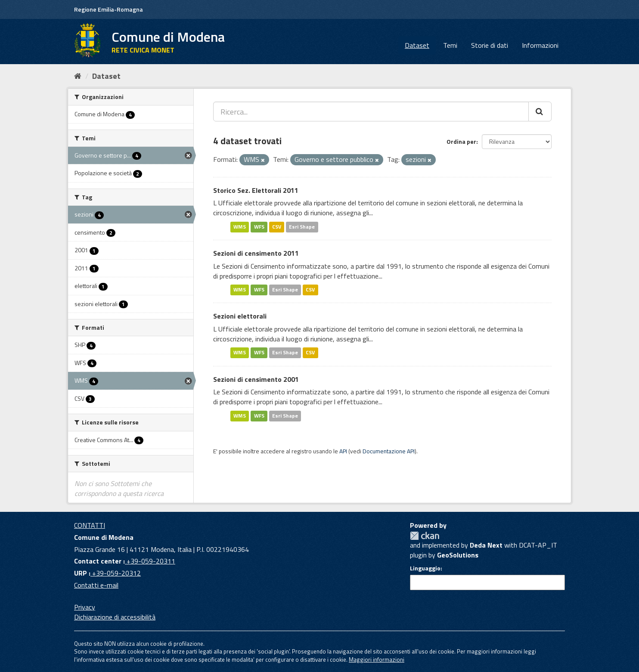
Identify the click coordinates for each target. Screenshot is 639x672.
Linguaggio (425, 568)
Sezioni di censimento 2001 (256, 379)
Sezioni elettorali (240, 316)
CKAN (425, 536)
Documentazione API (389, 451)
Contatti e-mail (96, 585)
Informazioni (540, 45)
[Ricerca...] (371, 111)
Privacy (85, 607)
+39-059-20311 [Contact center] (150, 561)
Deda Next (486, 545)
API (343, 451)
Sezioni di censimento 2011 (256, 253)
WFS (259, 227)
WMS (240, 227)
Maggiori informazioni (377, 660)
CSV (277, 227)
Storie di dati (490, 45)
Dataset (417, 45)
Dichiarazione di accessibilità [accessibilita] (115, 617)
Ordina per (461, 141)
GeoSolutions (458, 555)
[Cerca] (540, 111)
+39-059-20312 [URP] (116, 573)
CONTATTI (90, 525)
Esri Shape (302, 227)
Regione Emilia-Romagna (109, 9)
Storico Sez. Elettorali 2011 (256, 190)
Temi (450, 45)
